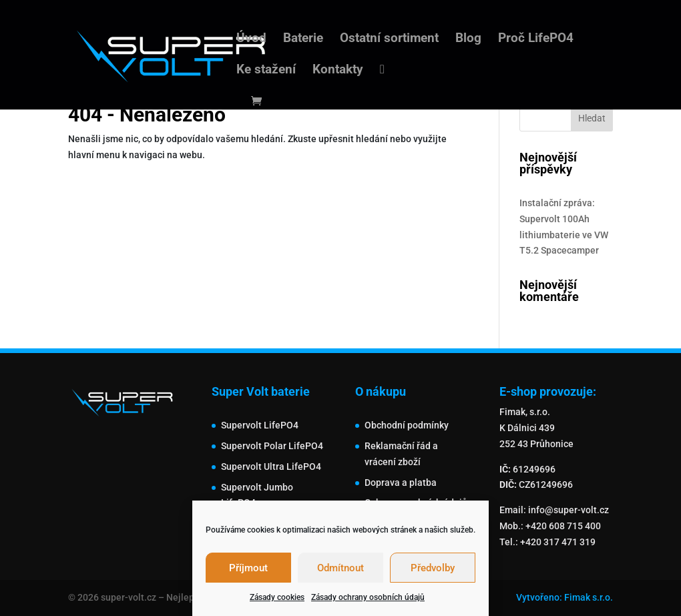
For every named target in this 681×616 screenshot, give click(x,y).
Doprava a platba (401, 483)
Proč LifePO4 (536, 39)
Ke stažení (266, 71)
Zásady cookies (277, 597)
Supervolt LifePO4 (260, 425)
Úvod (251, 39)
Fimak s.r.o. (589, 597)
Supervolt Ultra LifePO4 (271, 467)
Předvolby (433, 568)
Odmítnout (340, 568)
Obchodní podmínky (407, 425)
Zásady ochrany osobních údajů (368, 597)
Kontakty (338, 71)
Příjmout (248, 568)
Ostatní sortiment (389, 39)
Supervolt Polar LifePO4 (272, 446)
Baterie (303, 39)
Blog (468, 39)
